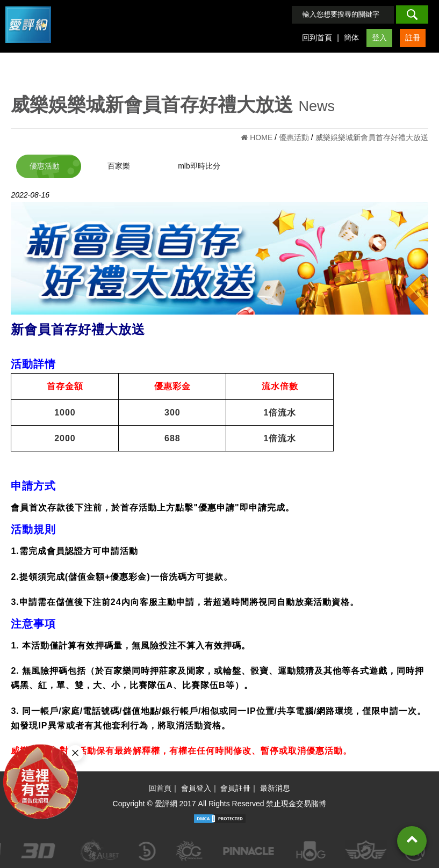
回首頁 (160, 788)
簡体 (351, 38)
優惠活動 (45, 166)
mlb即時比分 (199, 166)
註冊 (413, 38)
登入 (379, 38)
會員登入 (196, 788)
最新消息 (275, 788)
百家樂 (119, 166)
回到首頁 (317, 38)
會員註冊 (235, 788)
